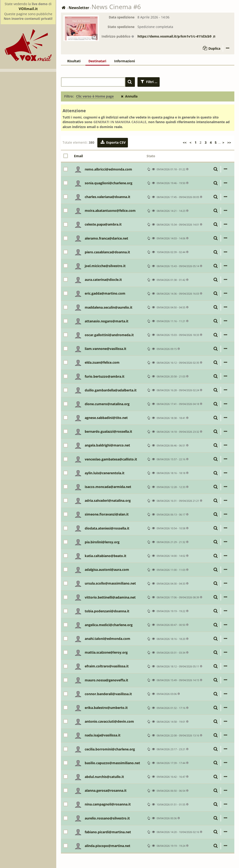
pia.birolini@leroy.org (102, 542)
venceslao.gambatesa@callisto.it (111, 459)
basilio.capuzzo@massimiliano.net (112, 763)
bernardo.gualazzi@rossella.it (108, 431)
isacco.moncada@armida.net (108, 487)
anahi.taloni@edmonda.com (107, 639)
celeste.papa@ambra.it (103, 224)
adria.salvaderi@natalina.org (108, 500)
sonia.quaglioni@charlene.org (109, 183)
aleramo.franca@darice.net (106, 238)
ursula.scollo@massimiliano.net (110, 583)
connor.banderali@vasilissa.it (108, 694)
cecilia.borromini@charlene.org (110, 749)
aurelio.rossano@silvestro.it (107, 818)
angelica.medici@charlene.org (109, 625)
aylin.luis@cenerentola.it (105, 473)
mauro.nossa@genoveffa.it (106, 680)
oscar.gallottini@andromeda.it (109, 335)
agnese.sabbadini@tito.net (106, 418)
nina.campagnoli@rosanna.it (108, 804)
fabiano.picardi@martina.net (108, 832)
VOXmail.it (28, 9)
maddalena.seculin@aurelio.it (109, 307)
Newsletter (79, 8)
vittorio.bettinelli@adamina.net (110, 597)
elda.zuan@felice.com (102, 362)
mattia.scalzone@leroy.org (106, 652)
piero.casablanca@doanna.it (107, 252)
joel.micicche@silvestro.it (105, 266)
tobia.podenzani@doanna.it (107, 611)
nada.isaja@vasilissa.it (103, 735)
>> (229, 142)
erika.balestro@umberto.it (106, 708)
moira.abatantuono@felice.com (110, 211)
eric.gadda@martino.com (105, 293)
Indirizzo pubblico (118, 36)
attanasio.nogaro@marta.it (107, 321)
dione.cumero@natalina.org (107, 404)
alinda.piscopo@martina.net (107, 846)
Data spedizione (122, 17)
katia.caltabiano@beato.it (105, 556)
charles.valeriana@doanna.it (107, 197)
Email (78, 156)
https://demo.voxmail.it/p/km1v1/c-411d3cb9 (176, 36)
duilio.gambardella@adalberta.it (111, 390)
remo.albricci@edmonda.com (108, 169)
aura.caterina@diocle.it (103, 280)
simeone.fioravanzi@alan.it (107, 514)
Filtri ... (149, 82)
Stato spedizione (121, 27)
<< (185, 142)
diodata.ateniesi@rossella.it (107, 528)
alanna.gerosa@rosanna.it (106, 790)
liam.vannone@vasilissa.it (105, 349)
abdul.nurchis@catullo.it (104, 777)
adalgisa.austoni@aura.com (107, 570)
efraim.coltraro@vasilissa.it (107, 666)
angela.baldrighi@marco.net (107, 445)
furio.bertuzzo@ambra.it (105, 376)
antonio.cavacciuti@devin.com (109, 721)
